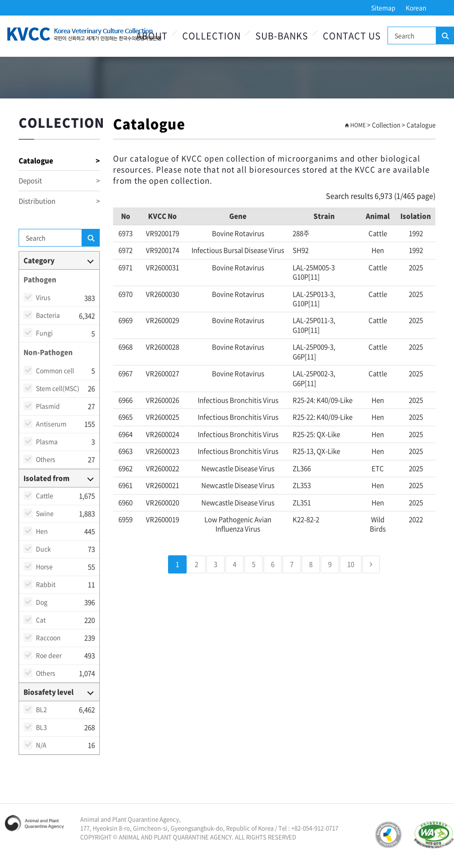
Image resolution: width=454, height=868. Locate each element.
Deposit (59, 181)
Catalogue (59, 161)
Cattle (45, 495)
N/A (41, 745)
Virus (43, 297)
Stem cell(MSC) (58, 388)
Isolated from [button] (47, 478)
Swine (45, 513)
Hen (42, 531)
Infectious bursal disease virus (238, 250)
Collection (211, 36)
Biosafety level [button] (49, 692)
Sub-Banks (282, 36)
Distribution (59, 201)
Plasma (47, 441)
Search (445, 36)
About (152, 36)
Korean (416, 8)
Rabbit (46, 584)
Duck (43, 549)
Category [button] (39, 260)
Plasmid (48, 406)
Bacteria (48, 315)
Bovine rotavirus (238, 233)
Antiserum (51, 424)
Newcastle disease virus (238, 468)
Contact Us (352, 36)
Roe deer (49, 655)
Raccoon (48, 637)
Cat (41, 620)
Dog (42, 602)
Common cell (55, 370)
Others (46, 459)
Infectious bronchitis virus (238, 400)
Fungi (44, 333)
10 (351, 564)
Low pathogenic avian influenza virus (238, 524)
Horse (44, 566)
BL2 (41, 709)
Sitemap (383, 8)
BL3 (41, 727)
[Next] (371, 564)
